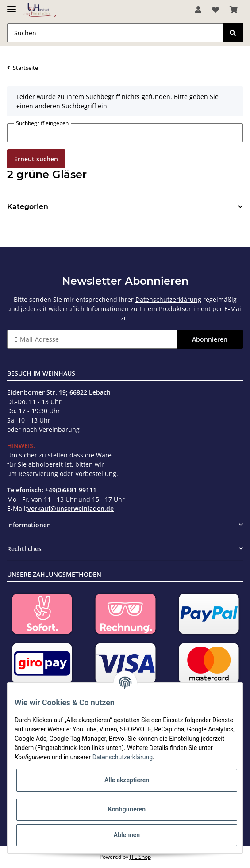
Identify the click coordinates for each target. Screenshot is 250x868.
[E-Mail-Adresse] (92, 339)
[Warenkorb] (234, 10)
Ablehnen (127, 835)
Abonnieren (210, 339)
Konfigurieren (127, 809)
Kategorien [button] (28, 207)
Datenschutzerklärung (168, 299)
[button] (198, 10)
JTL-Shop (140, 857)
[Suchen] (115, 33)
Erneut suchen (36, 159)
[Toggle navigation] (12, 6)
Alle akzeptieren (127, 780)
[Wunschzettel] (215, 10)
